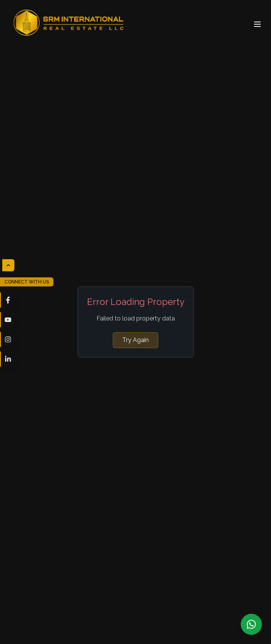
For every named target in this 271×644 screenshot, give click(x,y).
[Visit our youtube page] (8, 320)
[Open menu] (257, 24)
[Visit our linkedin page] (8, 359)
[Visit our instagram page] (8, 339)
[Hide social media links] (8, 265)
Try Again (135, 340)
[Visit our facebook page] (8, 300)
